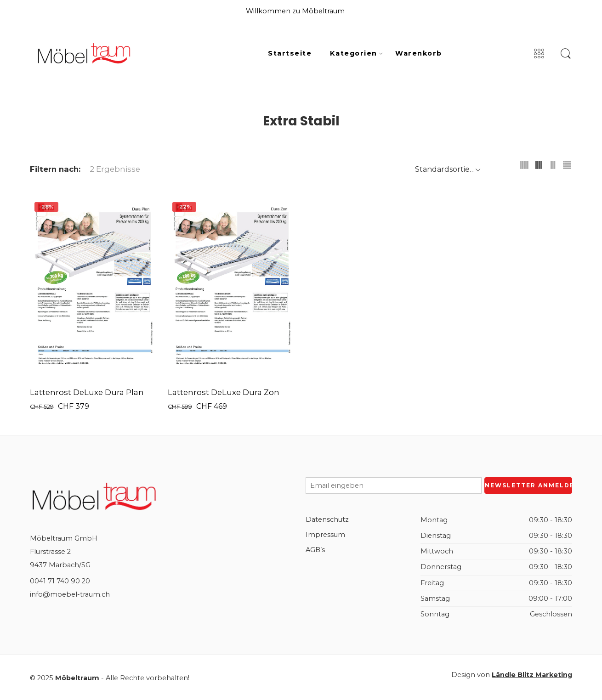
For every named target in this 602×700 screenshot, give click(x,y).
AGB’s (315, 550)
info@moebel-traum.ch (70, 594)
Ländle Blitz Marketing (532, 675)
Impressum (325, 535)
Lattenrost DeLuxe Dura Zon (224, 392)
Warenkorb (418, 53)
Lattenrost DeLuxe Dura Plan (87, 392)
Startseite (290, 53)
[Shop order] (446, 169)
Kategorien (354, 54)
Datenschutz (327, 519)
